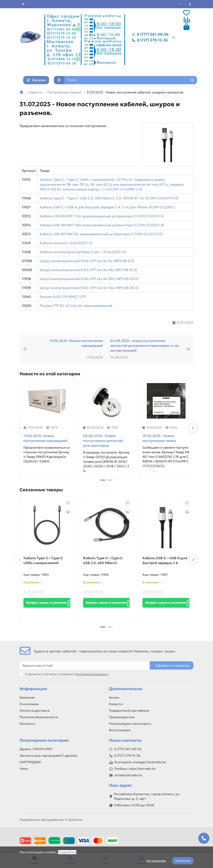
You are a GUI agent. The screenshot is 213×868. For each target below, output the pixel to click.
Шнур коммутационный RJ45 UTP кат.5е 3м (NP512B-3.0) (87, 261)
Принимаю (183, 861)
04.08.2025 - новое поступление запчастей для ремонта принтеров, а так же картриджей (145, 346)
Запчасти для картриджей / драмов (48, 756)
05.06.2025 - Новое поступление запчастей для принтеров (103, 441)
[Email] (85, 665)
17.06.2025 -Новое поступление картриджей (76, 343)
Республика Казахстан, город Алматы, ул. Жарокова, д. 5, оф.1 (147, 796)
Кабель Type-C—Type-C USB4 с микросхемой (43, 560)
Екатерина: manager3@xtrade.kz (140, 762)
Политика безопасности (39, 717)
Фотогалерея (120, 730)
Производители (122, 717)
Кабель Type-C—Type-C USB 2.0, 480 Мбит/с (103, 560)
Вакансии (27, 698)
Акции (114, 698)
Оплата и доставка (34, 711)
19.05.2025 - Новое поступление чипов (159, 438)
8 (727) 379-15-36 (149, 40)
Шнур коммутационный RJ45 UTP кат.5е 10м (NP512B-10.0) (89, 270)
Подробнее (67, 852)
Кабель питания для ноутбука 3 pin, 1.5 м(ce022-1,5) (83, 252)
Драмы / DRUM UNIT (36, 749)
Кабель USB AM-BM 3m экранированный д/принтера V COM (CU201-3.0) (101, 234)
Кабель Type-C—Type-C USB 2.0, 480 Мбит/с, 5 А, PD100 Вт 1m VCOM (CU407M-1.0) (109, 198)
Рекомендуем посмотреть (130, 724)
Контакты (27, 724)
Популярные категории (44, 740)
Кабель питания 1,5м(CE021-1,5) (66, 243)
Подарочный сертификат (129, 711)
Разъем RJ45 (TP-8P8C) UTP (63, 297)
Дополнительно (126, 689)
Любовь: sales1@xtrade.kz (135, 769)
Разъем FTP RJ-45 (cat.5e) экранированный (76, 306)
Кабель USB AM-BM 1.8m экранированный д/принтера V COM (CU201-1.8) (102, 225)
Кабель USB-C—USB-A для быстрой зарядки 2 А (165, 560)
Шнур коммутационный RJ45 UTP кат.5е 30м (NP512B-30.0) (89, 288)
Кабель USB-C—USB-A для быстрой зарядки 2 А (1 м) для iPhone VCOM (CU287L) (108, 207)
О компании (29, 704)
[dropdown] (23, 4)
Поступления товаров (64, 92)
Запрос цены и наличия (48, 603)
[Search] (131, 80)
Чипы (24, 769)
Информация (33, 689)
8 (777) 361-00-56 (149, 34)
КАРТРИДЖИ (30, 762)
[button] (20, 428)
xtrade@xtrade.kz (128, 775)
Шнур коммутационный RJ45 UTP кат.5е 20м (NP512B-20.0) (89, 279)
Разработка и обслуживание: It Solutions (51, 820)
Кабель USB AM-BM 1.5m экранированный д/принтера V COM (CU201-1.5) (102, 216)
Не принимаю (156, 861)
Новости (35, 92)
